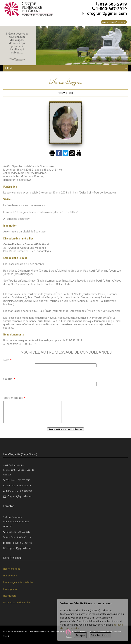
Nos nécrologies (12, 569)
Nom (7, 360)
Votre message (14, 398)
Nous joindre (10, 596)
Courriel (9, 379)
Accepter (81, 635)
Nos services (10, 576)
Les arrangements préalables (18, 582)
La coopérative (11, 589)
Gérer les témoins (100, 635)
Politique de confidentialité (17, 603)
